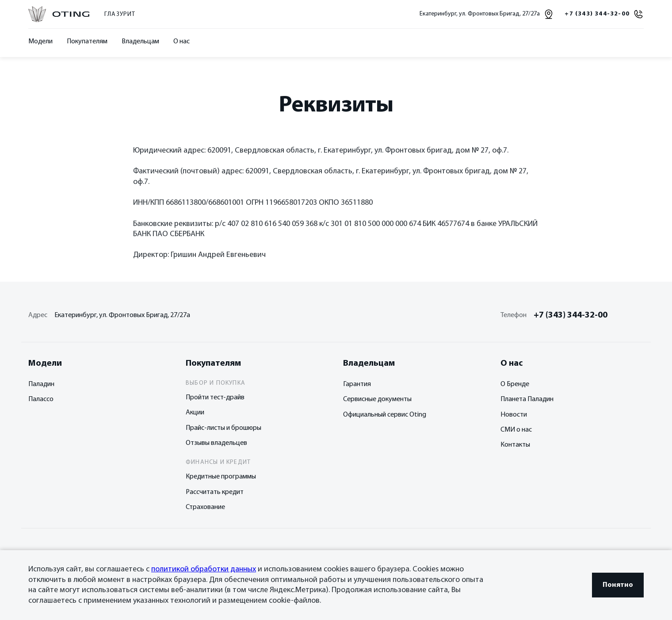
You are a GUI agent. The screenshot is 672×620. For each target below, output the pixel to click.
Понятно (618, 585)
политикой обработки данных (204, 569)
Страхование (205, 507)
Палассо (41, 399)
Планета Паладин (527, 399)
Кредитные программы (221, 477)
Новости (514, 415)
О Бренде (515, 384)
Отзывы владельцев (216, 443)
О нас (181, 42)
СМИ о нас (516, 430)
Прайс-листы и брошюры (223, 428)
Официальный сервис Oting (385, 415)
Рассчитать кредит (215, 492)
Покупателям (87, 42)
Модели (40, 42)
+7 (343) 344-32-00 (571, 315)
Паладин (41, 384)
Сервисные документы (377, 399)
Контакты (515, 445)
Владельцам (140, 42)
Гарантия (357, 384)
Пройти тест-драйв (215, 398)
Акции (195, 413)
